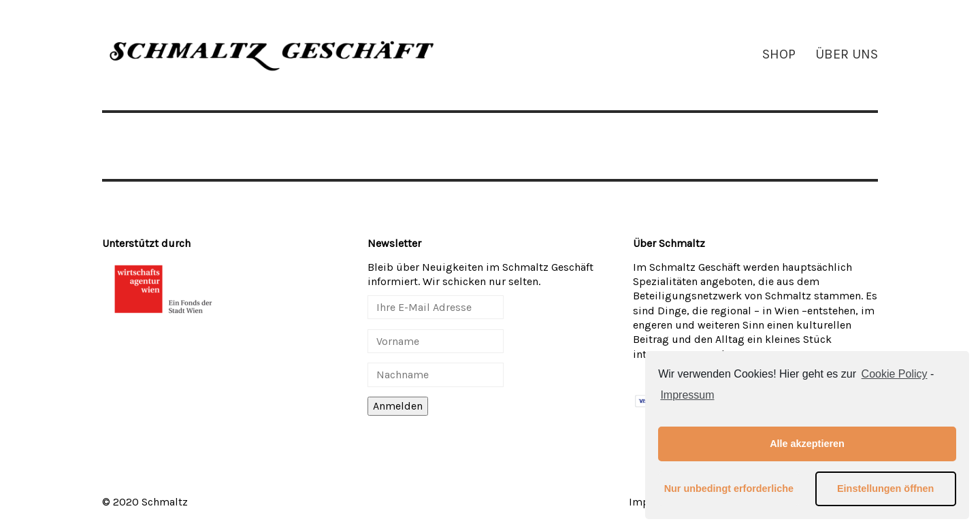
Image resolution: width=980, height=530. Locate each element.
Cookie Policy (895, 374)
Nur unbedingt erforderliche (729, 488)
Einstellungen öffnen (885, 488)
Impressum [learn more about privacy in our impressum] (687, 395)
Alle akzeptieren (807, 444)
